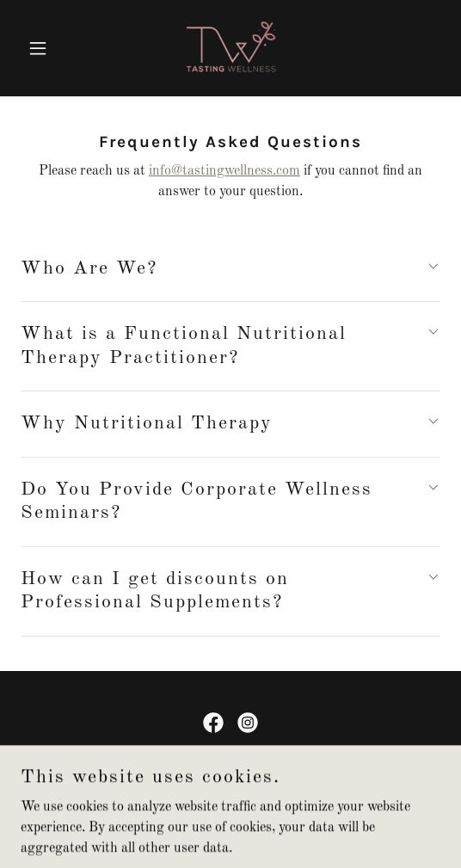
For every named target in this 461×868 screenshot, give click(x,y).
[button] (52, 48)
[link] (231, 48)
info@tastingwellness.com (224, 171)
